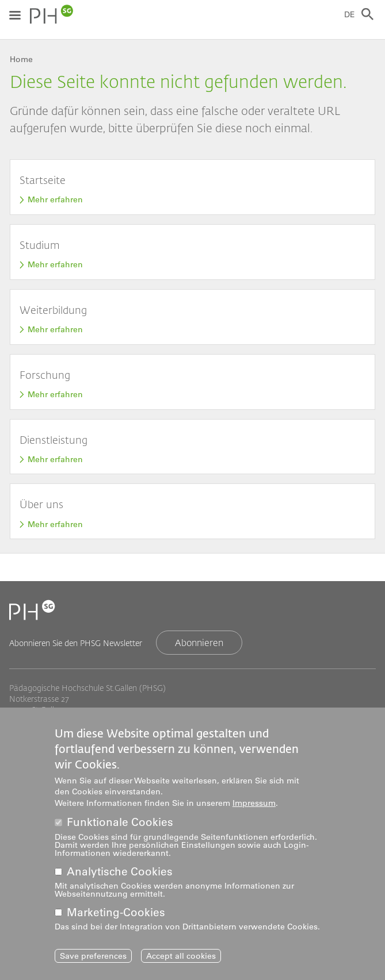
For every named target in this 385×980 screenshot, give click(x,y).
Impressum (254, 807)
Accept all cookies (181, 960)
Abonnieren (199, 642)
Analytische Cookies (120, 875)
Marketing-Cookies (116, 916)
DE (350, 14)
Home (21, 59)
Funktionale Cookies (120, 826)
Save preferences (93, 960)
